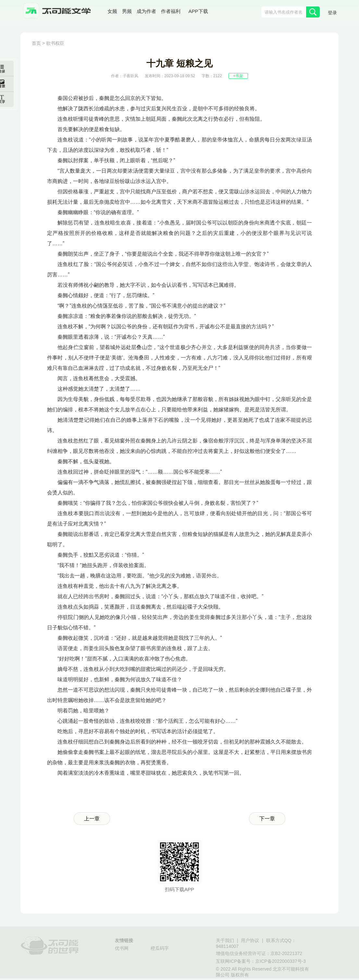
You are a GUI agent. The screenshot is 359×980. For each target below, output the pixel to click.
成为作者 (146, 11)
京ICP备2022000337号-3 (280, 961)
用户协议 (250, 940)
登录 (332, 13)
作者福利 (171, 11)
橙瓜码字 (160, 948)
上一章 (92, 819)
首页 (36, 43)
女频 (112, 11)
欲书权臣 (55, 43)
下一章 (267, 819)
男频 (127, 11)
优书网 (122, 948)
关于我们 (225, 940)
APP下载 (198, 11)
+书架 (238, 76)
